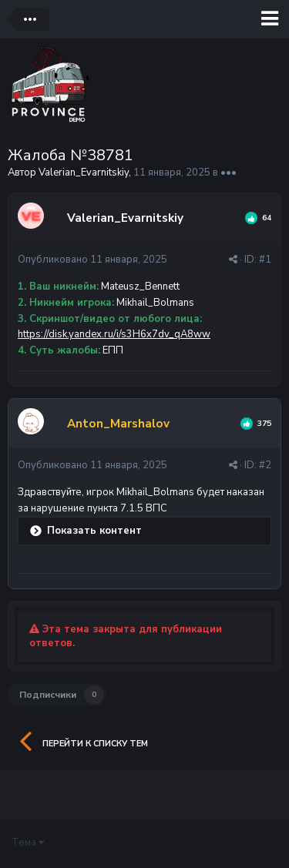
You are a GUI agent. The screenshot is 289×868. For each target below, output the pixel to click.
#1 (265, 260)
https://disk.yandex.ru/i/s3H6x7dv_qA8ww (114, 334)
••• (229, 173)
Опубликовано (92, 260)
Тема (28, 843)
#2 (265, 465)
